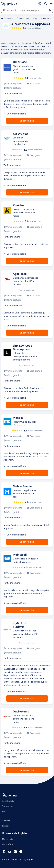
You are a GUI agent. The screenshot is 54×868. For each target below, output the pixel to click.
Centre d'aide (8, 844)
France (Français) (23, 860)
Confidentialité (8, 801)
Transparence (8, 806)
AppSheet (37, 18)
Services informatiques (11, 18)
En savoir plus (27, 121)
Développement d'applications (26, 18)
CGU (4, 811)
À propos (6, 821)
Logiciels (6, 826)
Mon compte (8, 839)
